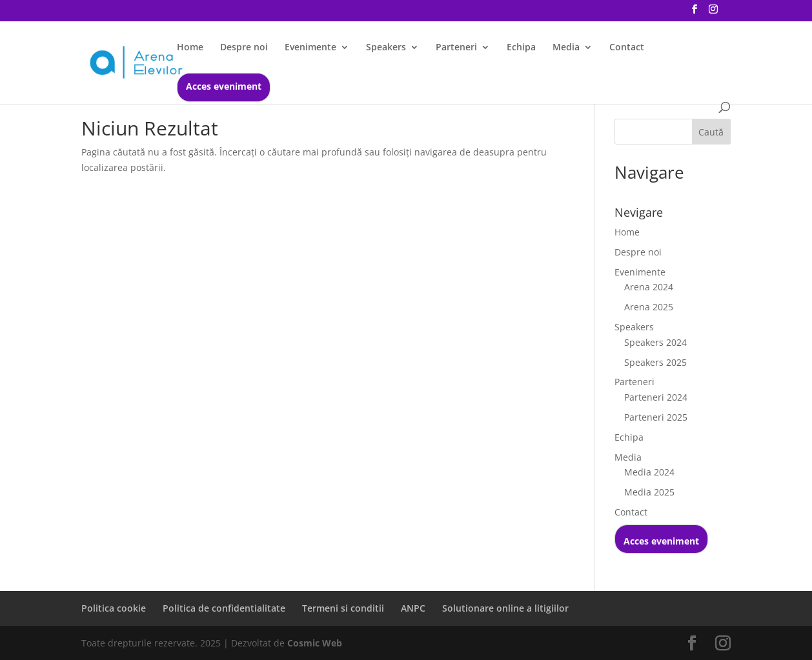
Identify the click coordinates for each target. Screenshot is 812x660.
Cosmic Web (315, 643)
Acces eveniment (224, 87)
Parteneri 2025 (656, 417)
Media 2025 (649, 492)
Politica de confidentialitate (224, 608)
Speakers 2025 (655, 362)
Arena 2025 (649, 307)
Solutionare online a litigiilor (505, 608)
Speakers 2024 (655, 342)
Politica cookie (114, 608)
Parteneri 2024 (656, 397)
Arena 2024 (649, 287)
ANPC (413, 608)
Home (190, 48)
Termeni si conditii (343, 608)
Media (566, 48)
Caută (711, 132)
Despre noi (244, 48)
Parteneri (456, 48)
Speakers (386, 48)
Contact (627, 48)
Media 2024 (649, 472)
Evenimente (310, 48)
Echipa (521, 48)
